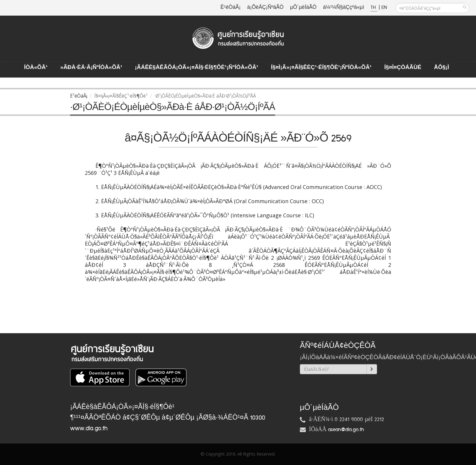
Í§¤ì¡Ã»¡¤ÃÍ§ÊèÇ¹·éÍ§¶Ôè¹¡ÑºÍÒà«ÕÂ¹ (321, 68)
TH (374, 8)
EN (384, 8)
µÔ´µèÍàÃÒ (303, 8)
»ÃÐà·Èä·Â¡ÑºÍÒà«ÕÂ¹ (91, 68)
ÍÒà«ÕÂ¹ (36, 68)
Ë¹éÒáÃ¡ (231, 8)
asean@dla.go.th (346, 430)
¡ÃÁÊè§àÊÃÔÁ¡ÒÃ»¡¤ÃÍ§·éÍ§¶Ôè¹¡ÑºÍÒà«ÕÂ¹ (197, 68)
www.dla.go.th (89, 428)
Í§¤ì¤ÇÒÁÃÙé (403, 68)
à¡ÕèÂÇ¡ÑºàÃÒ (265, 8)
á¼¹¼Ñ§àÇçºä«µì (343, 8)
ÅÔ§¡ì (441, 68)
